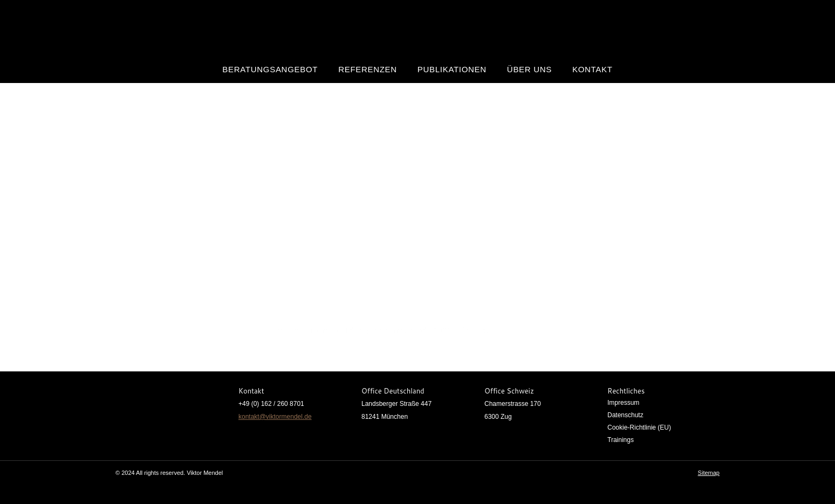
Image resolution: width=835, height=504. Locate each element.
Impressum (623, 403)
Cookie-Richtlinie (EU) (639, 427)
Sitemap (709, 473)
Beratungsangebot (270, 69)
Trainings (621, 440)
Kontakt (593, 69)
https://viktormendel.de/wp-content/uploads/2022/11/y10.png (385, 330)
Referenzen (368, 69)
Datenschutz (625, 415)
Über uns (529, 69)
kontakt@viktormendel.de (275, 417)
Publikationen (452, 69)
